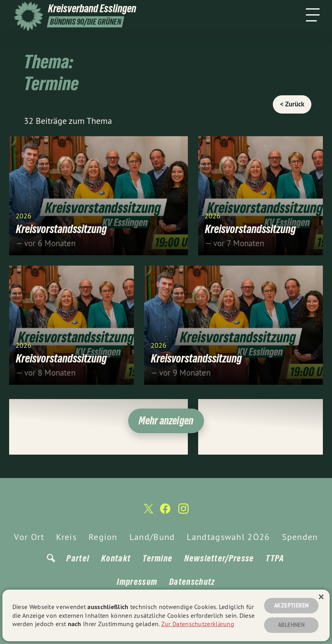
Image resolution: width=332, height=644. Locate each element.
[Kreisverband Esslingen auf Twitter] (148, 512)
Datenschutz (192, 582)
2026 (23, 215)
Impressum (137, 582)
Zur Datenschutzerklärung (198, 624)
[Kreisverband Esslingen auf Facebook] (165, 512)
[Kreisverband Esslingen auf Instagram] (183, 512)
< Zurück (292, 104)
